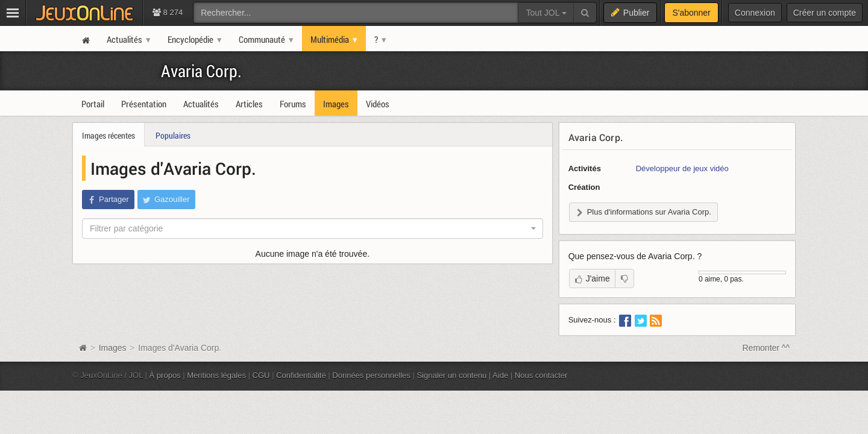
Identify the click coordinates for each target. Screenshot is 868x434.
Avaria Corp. (201, 71)
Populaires (173, 135)
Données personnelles (371, 375)
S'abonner (691, 13)
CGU (261, 375)
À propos (165, 375)
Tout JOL (546, 13)
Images (114, 348)
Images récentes (108, 135)
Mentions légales (216, 375)
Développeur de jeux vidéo (682, 168)
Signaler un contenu (451, 375)
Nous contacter (541, 375)
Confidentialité (301, 375)
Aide (500, 375)
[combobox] (313, 228)
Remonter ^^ (766, 348)
